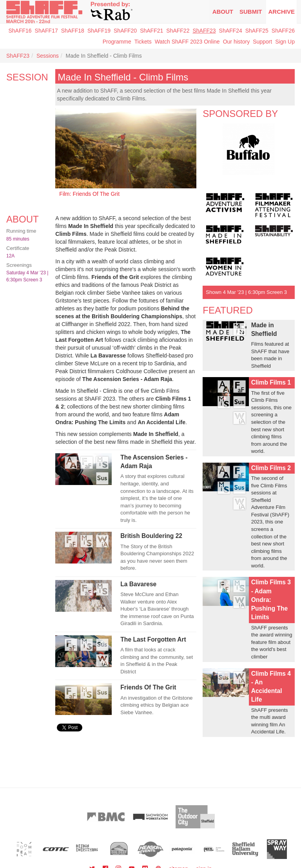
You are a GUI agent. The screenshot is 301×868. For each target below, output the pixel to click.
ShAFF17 (46, 31)
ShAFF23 (204, 31)
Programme (117, 42)
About (223, 12)
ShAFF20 (125, 31)
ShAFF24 (231, 31)
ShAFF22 (178, 31)
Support (262, 42)
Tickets (143, 42)
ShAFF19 (99, 31)
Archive (281, 12)
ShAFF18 (73, 31)
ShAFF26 (283, 31)
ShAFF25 (257, 31)
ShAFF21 (151, 31)
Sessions (48, 56)
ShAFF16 (20, 31)
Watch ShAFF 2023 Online (187, 42)
